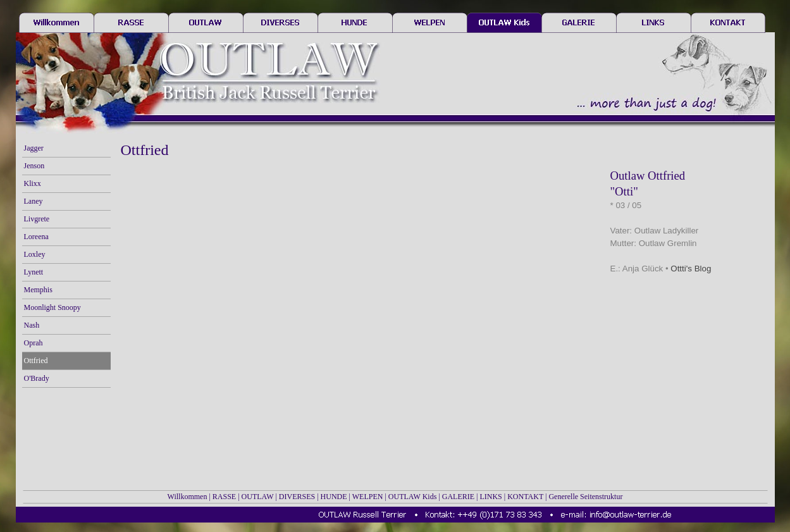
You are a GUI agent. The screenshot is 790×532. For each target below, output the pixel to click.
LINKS (491, 497)
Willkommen (188, 497)
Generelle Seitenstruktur (585, 497)
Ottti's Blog (691, 269)
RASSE (224, 497)
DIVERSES (297, 497)
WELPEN (368, 497)
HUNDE (334, 497)
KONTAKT (525, 497)
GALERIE (458, 497)
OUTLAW (258, 497)
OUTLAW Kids (412, 497)
